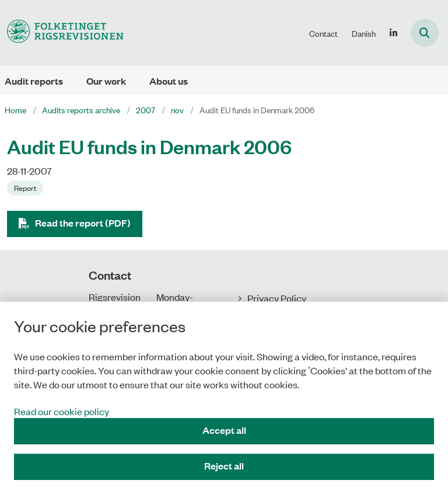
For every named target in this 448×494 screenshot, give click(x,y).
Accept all (224, 430)
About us (169, 81)
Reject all (224, 466)
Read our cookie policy (62, 411)
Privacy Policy (277, 298)
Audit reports (34, 81)
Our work (106, 81)
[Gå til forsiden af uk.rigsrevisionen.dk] (62, 32)
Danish (364, 33)
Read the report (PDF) (83, 223)
